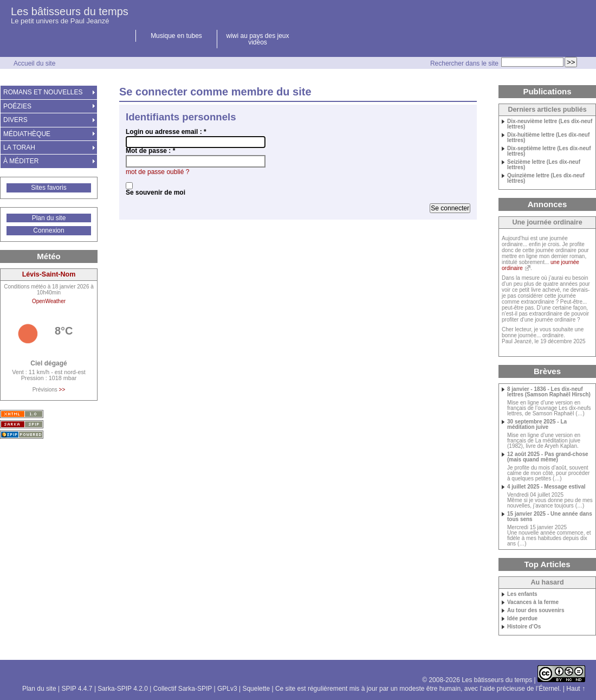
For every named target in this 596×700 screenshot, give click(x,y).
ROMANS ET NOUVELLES (43, 92)
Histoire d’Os (524, 627)
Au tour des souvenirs (536, 611)
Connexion (48, 230)
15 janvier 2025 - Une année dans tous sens (550, 517)
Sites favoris (48, 188)
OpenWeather (49, 301)
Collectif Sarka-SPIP (183, 689)
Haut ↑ (576, 689)
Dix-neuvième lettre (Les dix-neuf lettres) (550, 124)
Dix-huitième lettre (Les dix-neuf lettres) (548, 138)
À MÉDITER (21, 161)
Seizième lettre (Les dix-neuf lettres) (544, 165)
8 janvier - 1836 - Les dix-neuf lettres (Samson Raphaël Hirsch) (549, 392)
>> (62, 390)
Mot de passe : (150, 151)
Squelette (256, 689)
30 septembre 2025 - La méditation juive (537, 425)
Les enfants (522, 594)
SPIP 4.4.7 (77, 689)
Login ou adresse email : (166, 132)
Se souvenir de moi (156, 192)
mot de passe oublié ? (157, 172)
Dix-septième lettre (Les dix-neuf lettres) (549, 151)
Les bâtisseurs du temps (70, 11)
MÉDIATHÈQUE (27, 134)
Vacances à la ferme (533, 602)
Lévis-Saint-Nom (49, 274)
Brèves (547, 371)
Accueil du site (34, 63)
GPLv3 (227, 689)
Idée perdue (522, 619)
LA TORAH (19, 147)
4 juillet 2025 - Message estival (546, 487)
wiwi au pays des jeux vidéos (257, 39)
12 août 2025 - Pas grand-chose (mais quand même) (548, 457)
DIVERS (15, 120)
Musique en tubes (176, 36)
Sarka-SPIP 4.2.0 (123, 689)
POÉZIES (17, 106)
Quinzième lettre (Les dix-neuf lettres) (546, 178)
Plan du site (49, 218)
